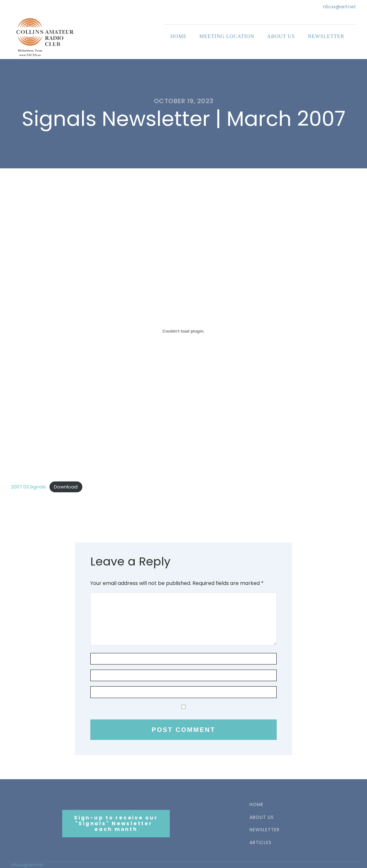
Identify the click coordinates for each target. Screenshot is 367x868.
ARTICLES (261, 843)
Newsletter (326, 36)
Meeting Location (227, 36)
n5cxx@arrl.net (339, 7)
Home (179, 36)
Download (66, 487)
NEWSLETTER (265, 830)
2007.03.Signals (29, 487)
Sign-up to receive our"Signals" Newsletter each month (116, 823)
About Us (281, 36)
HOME (257, 805)
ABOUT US (262, 817)
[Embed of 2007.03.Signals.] (183, 331)
